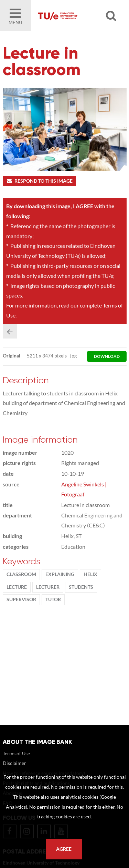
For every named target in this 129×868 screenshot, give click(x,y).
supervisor (21, 599)
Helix (90, 574)
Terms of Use (16, 753)
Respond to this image (39, 181)
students (81, 587)
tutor (53, 599)
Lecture (17, 587)
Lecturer (48, 587)
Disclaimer (14, 763)
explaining (60, 574)
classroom (21, 574)
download (107, 356)
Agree (64, 849)
